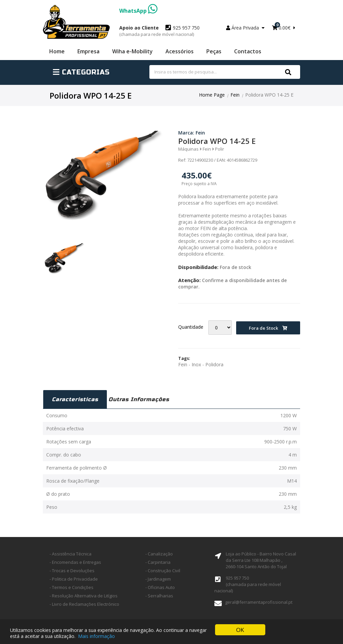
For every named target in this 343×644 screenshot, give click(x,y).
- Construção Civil (163, 571)
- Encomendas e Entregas (75, 562)
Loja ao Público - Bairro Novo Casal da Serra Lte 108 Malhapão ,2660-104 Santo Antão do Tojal (261, 560)
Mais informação (96, 636)
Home (57, 51)
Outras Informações (139, 399)
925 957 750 (159, 31)
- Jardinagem (158, 579)
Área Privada (245, 28)
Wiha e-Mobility (132, 51)
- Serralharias (159, 596)
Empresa (88, 51)
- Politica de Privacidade (74, 579)
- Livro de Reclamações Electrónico (84, 604)
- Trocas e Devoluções (72, 571)
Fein (235, 95)
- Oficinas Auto (160, 587)
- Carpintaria (158, 562)
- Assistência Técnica (71, 554)
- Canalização (159, 554)
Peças (214, 51)
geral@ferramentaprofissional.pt (259, 602)
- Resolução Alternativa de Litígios (84, 596)
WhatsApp (138, 11)
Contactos (248, 51)
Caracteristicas (75, 399)
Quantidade (191, 327)
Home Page (212, 95)
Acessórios (180, 51)
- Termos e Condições (72, 587)
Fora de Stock (268, 328)
